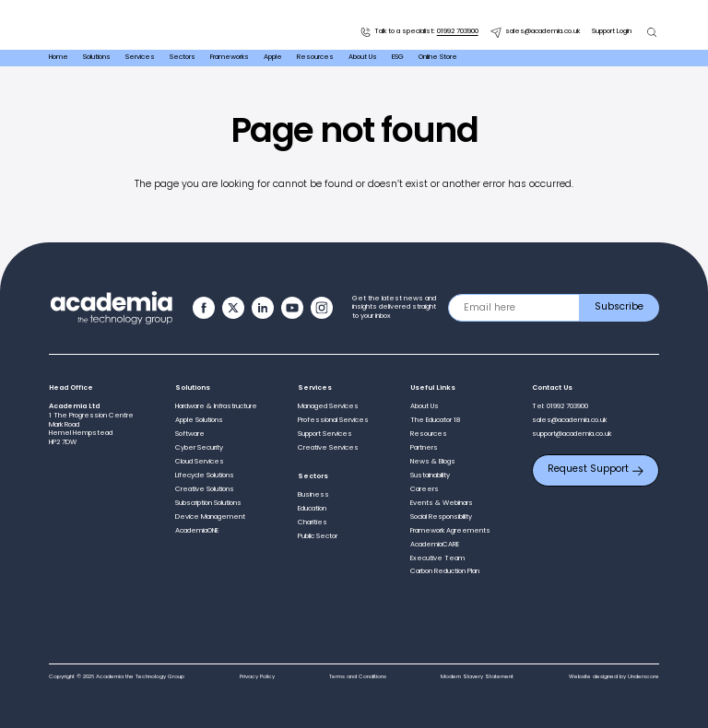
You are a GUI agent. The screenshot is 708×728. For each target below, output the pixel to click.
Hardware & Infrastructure (216, 406)
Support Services (325, 434)
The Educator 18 (435, 420)
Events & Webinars (442, 503)
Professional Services (333, 420)
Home (59, 57)
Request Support (596, 470)
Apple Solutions (199, 420)
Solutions (97, 57)
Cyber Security (199, 448)
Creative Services (328, 448)
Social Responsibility (441, 517)
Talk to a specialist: (419, 32)
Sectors (183, 57)
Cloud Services (200, 462)
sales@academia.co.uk (535, 32)
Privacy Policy (257, 677)
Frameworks (230, 57)
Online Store (438, 57)
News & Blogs (433, 462)
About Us (363, 57)
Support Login (612, 31)
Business (313, 495)
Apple (273, 57)
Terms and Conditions (358, 677)
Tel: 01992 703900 (560, 406)
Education (312, 509)
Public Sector (318, 536)
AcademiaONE (197, 531)
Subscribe (619, 307)
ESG (398, 57)
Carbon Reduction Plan (445, 571)
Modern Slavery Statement (477, 677)
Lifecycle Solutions (205, 476)
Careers (425, 489)
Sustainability (430, 476)
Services (140, 57)
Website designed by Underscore (614, 677)
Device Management (210, 517)
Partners (424, 448)
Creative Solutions (205, 489)
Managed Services (328, 406)
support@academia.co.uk (572, 434)
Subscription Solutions (208, 503)
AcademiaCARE (435, 545)
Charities (313, 523)
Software (190, 434)
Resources (315, 57)
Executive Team (437, 558)
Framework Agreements (450, 531)
